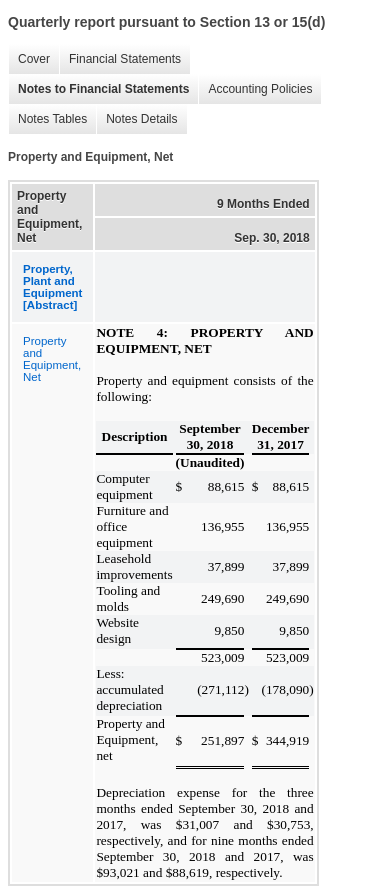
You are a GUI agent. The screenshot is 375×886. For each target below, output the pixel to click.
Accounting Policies (255, 89)
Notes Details (136, 119)
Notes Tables (47, 119)
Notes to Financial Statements (98, 89)
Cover (29, 59)
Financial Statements (120, 59)
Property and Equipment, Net (52, 359)
